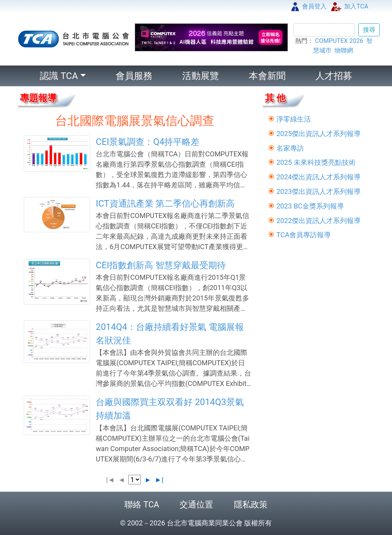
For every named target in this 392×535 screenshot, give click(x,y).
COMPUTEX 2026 (339, 41)
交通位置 (196, 505)
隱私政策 (251, 505)
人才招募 (334, 76)
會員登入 (309, 6)
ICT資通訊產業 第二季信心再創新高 (165, 203)
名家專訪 (290, 148)
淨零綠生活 (294, 119)
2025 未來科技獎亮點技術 (316, 162)
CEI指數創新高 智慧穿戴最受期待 (161, 265)
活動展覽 (201, 76)
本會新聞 (267, 76)
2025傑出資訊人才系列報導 (318, 134)
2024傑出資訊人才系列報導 (318, 177)
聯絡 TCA (142, 505)
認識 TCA (59, 76)
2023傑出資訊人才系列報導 (318, 191)
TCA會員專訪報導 (304, 235)
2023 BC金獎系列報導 (310, 206)
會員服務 (134, 76)
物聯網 (344, 50)
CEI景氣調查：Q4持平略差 (148, 142)
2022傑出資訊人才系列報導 (318, 221)
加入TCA (350, 6)
